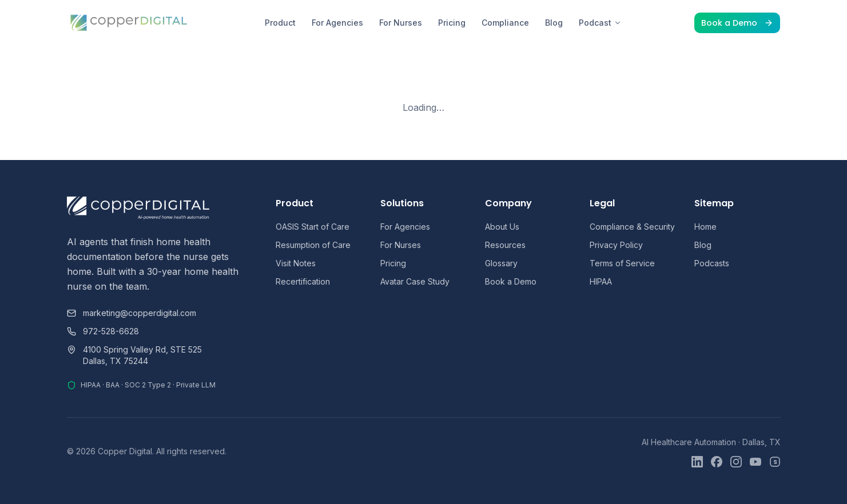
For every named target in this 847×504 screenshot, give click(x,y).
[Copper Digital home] (130, 23)
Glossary (501, 263)
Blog (554, 23)
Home (705, 227)
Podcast (600, 23)
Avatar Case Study (415, 281)
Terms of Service (622, 263)
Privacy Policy (616, 245)
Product (280, 23)
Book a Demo (737, 23)
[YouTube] (755, 462)
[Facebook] (717, 462)
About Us (502, 227)
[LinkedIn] (697, 462)
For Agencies (337, 23)
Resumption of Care (313, 245)
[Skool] (775, 462)
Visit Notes (296, 263)
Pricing (452, 23)
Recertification (303, 281)
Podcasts (712, 263)
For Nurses (401, 23)
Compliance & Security (632, 227)
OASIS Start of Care (313, 227)
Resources (505, 245)
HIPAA (601, 281)
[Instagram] (736, 462)
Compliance (505, 23)
